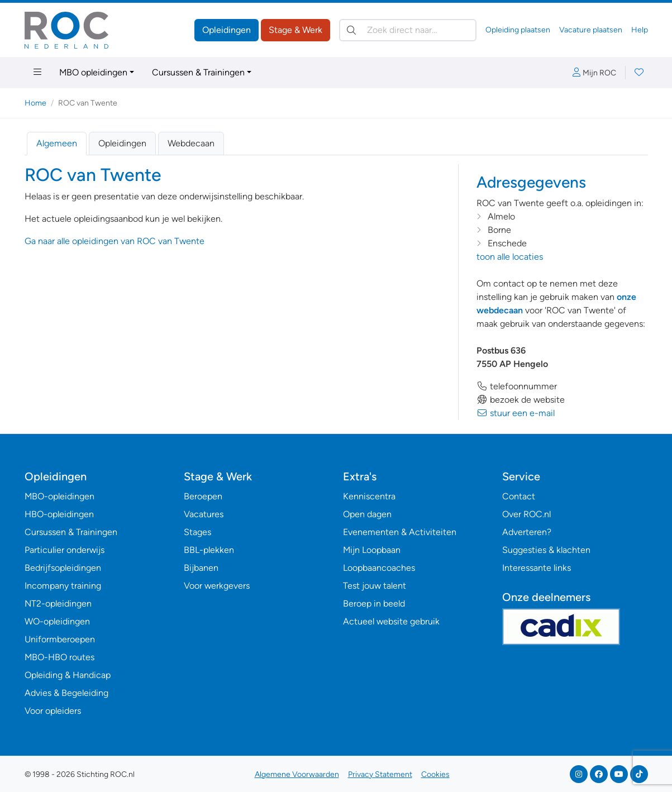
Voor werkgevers (217, 586)
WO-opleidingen (57, 621)
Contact (519, 496)
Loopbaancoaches (379, 568)
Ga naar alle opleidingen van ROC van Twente (115, 241)
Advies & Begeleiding (66, 693)
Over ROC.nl (526, 514)
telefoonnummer (517, 386)
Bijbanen (201, 568)
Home (35, 103)
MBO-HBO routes (59, 657)
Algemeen (57, 143)
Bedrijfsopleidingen (63, 568)
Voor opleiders (53, 711)
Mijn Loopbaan (372, 550)
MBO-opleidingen (59, 496)
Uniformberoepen (60, 639)
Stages (197, 532)
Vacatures (204, 514)
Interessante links (537, 568)
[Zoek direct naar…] (408, 30)
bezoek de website (521, 400)
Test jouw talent (375, 586)
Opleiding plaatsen (518, 30)
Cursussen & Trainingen (198, 72)
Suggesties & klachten (546, 550)
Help (640, 30)
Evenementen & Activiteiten (400, 532)
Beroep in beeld (374, 603)
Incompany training (63, 586)
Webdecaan (191, 143)
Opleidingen (227, 30)
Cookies (435, 774)
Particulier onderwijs (65, 550)
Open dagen (367, 514)
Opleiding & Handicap (68, 675)
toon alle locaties (510, 257)
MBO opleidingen (93, 72)
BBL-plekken (209, 550)
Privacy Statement (380, 774)
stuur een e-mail (516, 413)
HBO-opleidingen (59, 514)
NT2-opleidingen (58, 603)
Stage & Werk (296, 30)
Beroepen (203, 496)
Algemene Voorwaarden (297, 774)
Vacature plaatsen (591, 30)
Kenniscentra (369, 496)
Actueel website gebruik (391, 621)
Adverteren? (527, 532)
